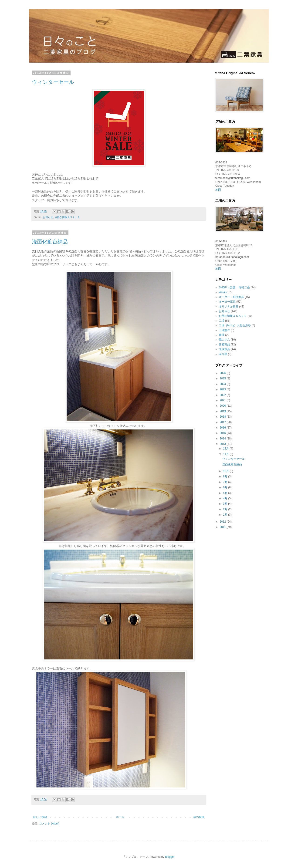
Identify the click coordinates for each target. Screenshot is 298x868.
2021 (223, 400)
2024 (223, 384)
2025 (223, 378)
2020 (223, 406)
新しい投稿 (40, 817)
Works (223, 292)
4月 (226, 498)
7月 (226, 482)
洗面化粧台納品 (50, 242)
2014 (223, 439)
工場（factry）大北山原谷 (235, 325)
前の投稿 (199, 817)
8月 (226, 476)
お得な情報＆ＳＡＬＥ (67, 217)
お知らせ (48, 217)
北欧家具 (224, 349)
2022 (223, 395)
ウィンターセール (53, 82)
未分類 (223, 354)
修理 (222, 335)
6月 (226, 487)
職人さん (224, 340)
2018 (223, 417)
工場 (222, 321)
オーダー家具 (227, 302)
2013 (223, 444)
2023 (223, 389)
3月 (226, 504)
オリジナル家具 (229, 307)
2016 (223, 428)
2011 (223, 527)
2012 (223, 522)
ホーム (120, 817)
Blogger (170, 857)
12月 (226, 449)
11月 (226, 454)
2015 (223, 433)
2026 (223, 373)
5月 (226, 493)
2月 (226, 509)
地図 (218, 190)
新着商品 (224, 344)
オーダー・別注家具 (231, 297)
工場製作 (224, 330)
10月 (226, 471)
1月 (226, 515)
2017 (223, 422)
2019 (223, 411)
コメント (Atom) (49, 824)
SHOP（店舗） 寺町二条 (234, 287)
